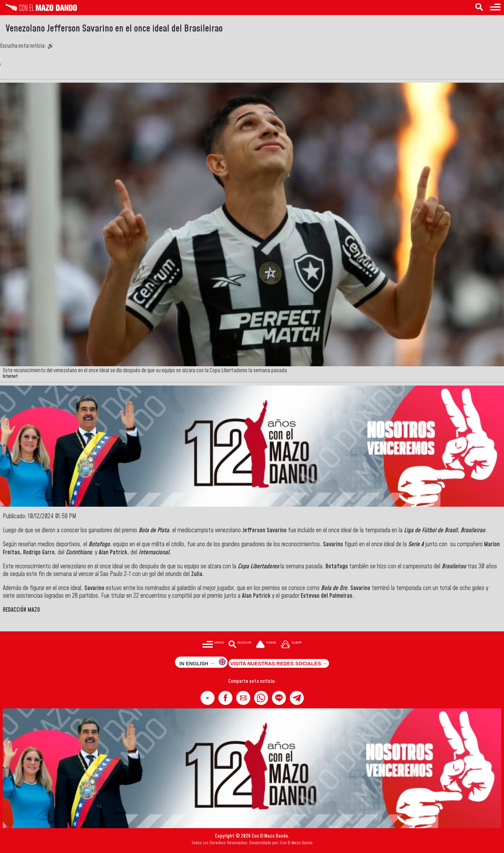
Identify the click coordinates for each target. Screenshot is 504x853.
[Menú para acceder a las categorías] (495, 8)
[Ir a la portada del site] (266, 645)
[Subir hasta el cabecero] (291, 645)
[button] (208, 698)
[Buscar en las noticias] (479, 8)
